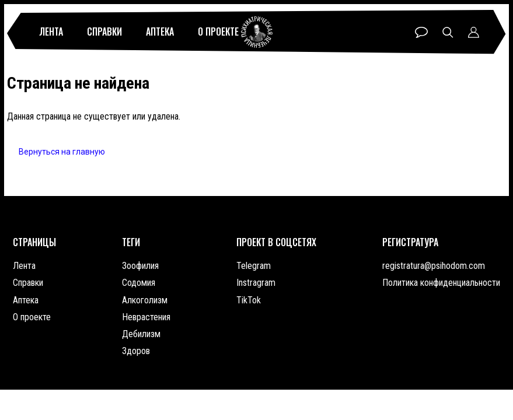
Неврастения (146, 317)
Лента (51, 32)
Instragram (256, 283)
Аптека (160, 32)
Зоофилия (140, 266)
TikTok (249, 300)
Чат (421, 32)
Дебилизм (141, 334)
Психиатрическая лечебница (257, 32)
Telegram (254, 266)
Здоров (136, 351)
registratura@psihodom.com (434, 266)
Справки (104, 32)
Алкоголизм (145, 300)
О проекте (218, 32)
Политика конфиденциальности (441, 283)
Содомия (139, 283)
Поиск (448, 32)
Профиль (474, 32)
